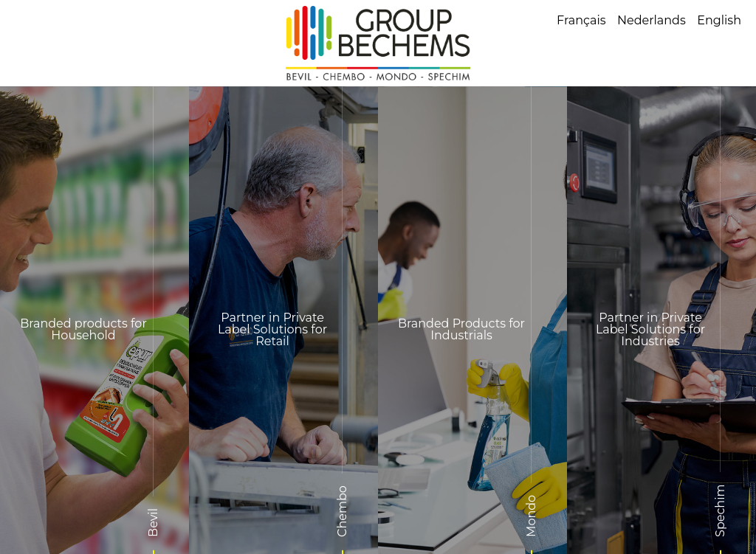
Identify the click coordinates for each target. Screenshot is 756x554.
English (719, 20)
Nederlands (652, 20)
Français (581, 20)
